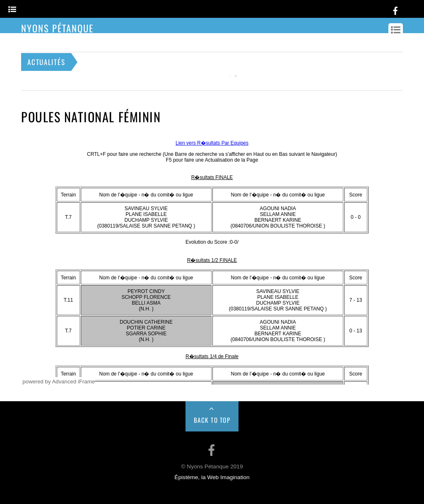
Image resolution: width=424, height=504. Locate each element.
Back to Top (212, 420)
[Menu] (12, 10)
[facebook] (395, 9)
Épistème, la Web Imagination (212, 477)
